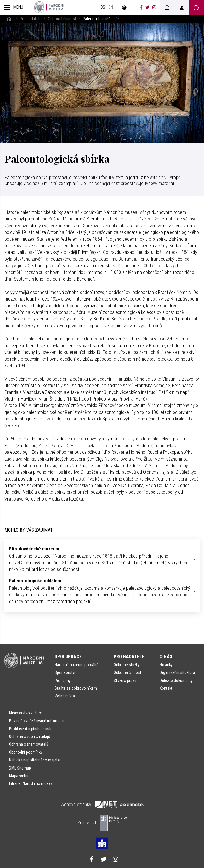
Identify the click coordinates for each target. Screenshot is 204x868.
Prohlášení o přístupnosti (30, 729)
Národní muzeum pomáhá (76, 665)
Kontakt (166, 688)
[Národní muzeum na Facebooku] (141, 7)
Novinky (166, 665)
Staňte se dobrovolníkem (76, 688)
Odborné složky (127, 665)
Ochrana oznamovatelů (29, 744)
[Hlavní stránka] (9, 19)
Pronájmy (63, 681)
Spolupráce (68, 657)
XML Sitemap (20, 768)
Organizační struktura (177, 672)
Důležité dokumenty (176, 681)
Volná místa (65, 696)
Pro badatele (31, 19)
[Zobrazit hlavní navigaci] (14, 7)
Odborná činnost (62, 19)
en (111, 7)
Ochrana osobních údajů (30, 736)
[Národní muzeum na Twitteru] (147, 7)
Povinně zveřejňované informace (37, 721)
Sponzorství (65, 672)
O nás (166, 657)
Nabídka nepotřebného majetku (35, 760)
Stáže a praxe (125, 681)
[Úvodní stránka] (49, 7)
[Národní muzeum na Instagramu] (154, 7)
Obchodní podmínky (26, 752)
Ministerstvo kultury (25, 713)
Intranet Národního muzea (31, 783)
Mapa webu (19, 776)
